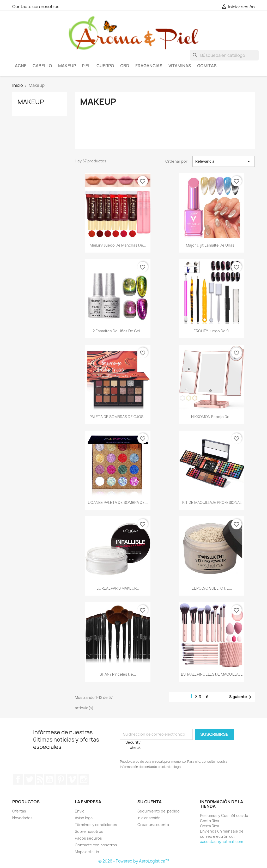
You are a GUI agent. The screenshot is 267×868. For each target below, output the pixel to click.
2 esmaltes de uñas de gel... (118, 331)
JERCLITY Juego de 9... (212, 331)
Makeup (67, 66)
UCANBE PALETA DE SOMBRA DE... (118, 502)
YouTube (49, 779)
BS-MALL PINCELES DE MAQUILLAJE (212, 674)
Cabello (42, 66)
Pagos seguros (88, 838)
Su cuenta (150, 802)
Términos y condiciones (96, 825)
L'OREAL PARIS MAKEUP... (118, 588)
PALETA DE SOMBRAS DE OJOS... (118, 417)
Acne (21, 66)
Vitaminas (180, 66)
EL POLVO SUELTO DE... (212, 588)
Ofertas (19, 811)
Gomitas (207, 66)
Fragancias (149, 66)
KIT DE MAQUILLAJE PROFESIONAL (212, 502)
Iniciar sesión (149, 818)
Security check (133, 745)
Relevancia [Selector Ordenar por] (224, 161)
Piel (86, 66)
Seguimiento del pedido (159, 811)
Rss (39, 779)
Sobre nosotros (89, 831)
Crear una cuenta (153, 825)
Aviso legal (84, 818)
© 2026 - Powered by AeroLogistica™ (134, 861)
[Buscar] (224, 55)
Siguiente (241, 697)
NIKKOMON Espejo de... (212, 417)
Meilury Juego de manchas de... (118, 245)
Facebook (18, 779)
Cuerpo (105, 66)
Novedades (22, 818)
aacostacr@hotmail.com (222, 842)
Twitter (29, 779)
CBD (125, 66)
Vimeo (72, 779)
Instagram (84, 779)
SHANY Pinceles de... (118, 674)
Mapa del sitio (87, 852)
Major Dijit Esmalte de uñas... (212, 245)
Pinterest (61, 779)
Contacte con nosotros (36, 7)
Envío (80, 811)
